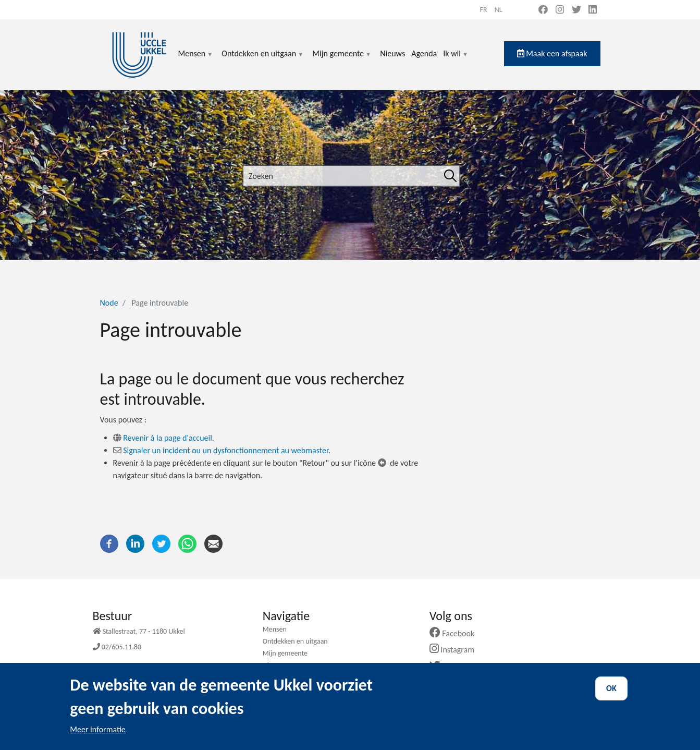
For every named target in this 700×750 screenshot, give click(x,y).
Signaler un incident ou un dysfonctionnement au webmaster (226, 450)
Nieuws (392, 53)
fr (484, 10)
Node (109, 303)
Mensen (196, 60)
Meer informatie (98, 734)
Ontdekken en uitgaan (263, 60)
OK (611, 693)
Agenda (424, 53)
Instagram (456, 650)
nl (499, 10)
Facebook (456, 633)
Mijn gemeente (342, 60)
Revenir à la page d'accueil (168, 438)
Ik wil (456, 60)
